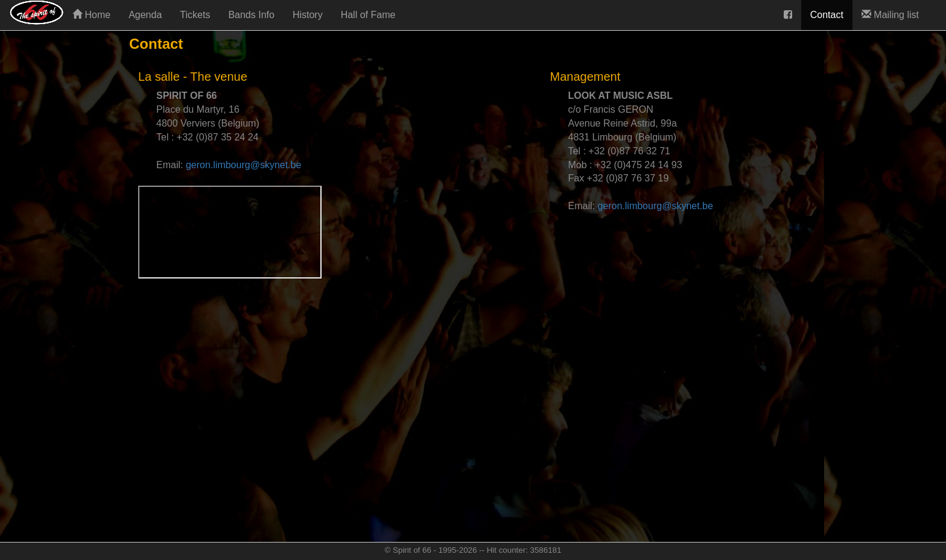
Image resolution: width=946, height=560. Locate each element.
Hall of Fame (368, 15)
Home (91, 15)
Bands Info (251, 15)
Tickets (195, 15)
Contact (827, 15)
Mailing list (890, 15)
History (308, 15)
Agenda (145, 15)
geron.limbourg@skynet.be (243, 165)
